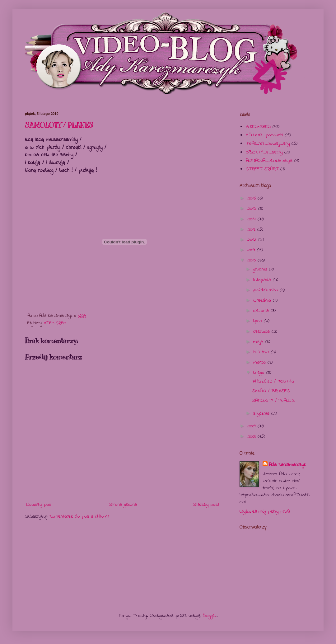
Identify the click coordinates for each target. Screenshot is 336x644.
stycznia (262, 413)
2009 (252, 426)
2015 (253, 209)
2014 (252, 219)
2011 (252, 250)
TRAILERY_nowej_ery (268, 143)
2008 (252, 436)
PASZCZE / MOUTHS (273, 381)
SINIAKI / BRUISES (271, 391)
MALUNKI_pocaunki (264, 135)
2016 (252, 198)
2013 (252, 229)
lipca (259, 321)
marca (260, 362)
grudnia (261, 269)
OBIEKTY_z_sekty (264, 152)
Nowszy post (40, 505)
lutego (260, 373)
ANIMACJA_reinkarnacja (269, 161)
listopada (263, 280)
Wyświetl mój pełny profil (265, 511)
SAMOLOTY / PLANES (59, 125)
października (266, 290)
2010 (252, 260)
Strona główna (123, 505)
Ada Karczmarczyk (287, 465)
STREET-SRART (262, 169)
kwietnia (262, 352)
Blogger (210, 616)
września (263, 300)
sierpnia (262, 311)
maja (259, 342)
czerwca (262, 331)
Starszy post (206, 505)
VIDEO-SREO (55, 323)
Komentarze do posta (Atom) (79, 516)
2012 (253, 240)
